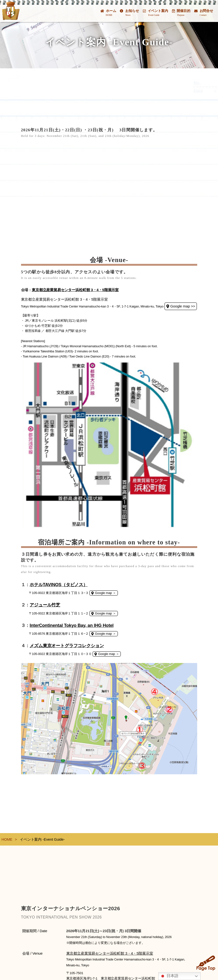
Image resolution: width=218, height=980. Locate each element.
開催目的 (181, 13)
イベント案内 (155, 13)
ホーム (108, 13)
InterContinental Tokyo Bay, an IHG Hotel (72, 625)
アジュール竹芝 (45, 605)
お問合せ (204, 13)
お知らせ (129, 13)
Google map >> (181, 306)
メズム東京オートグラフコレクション (67, 646)
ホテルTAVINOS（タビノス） (59, 585)
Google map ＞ (103, 593)
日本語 (169, 976)
